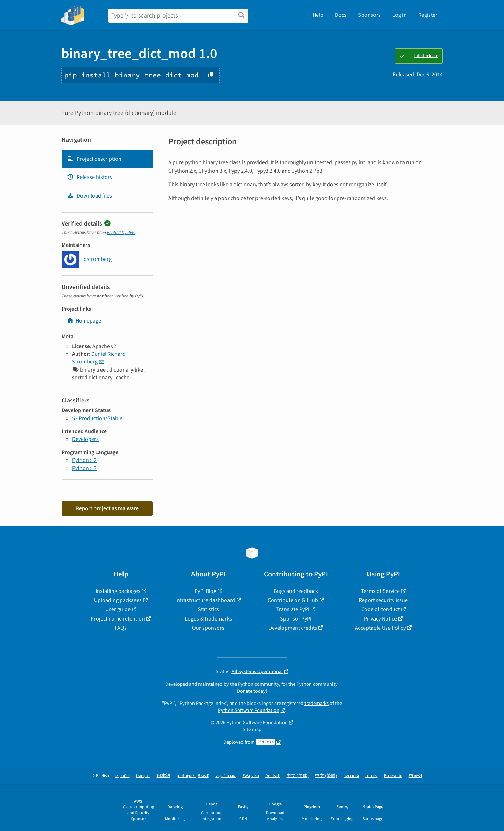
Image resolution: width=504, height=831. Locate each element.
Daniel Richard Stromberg (99, 358)
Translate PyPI (293, 609)
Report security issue (383, 600)
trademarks (317, 703)
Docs (341, 15)
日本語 (164, 776)
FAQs (121, 628)
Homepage (84, 321)
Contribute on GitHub (293, 600)
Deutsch (273, 776)
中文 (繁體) (326, 776)
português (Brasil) (193, 776)
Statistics (208, 609)
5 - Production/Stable (97, 418)
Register (428, 15)
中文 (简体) (298, 776)
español (123, 776)
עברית (372, 776)
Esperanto (393, 776)
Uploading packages (118, 600)
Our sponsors (208, 628)
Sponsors (369, 15)
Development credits (293, 628)
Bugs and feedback (296, 591)
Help (318, 15)
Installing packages (118, 591)
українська (226, 776)
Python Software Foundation (249, 710)
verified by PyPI (121, 233)
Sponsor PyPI (296, 619)
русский (351, 776)
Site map (252, 730)
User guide (118, 609)
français (143, 776)
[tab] (107, 159)
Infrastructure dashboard (205, 600)
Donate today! (252, 691)
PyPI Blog (205, 591)
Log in (400, 15)
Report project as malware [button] (107, 508)
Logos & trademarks (208, 619)
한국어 (416, 776)
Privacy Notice (380, 619)
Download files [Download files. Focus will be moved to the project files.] (89, 196)
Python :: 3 (84, 468)
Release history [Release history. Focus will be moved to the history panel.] (90, 177)
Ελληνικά (251, 776)
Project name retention (118, 619)
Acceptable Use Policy (380, 628)
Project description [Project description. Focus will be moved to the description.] (94, 159)
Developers (85, 439)
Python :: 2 (84, 460)
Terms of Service (380, 591)
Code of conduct (380, 609)
